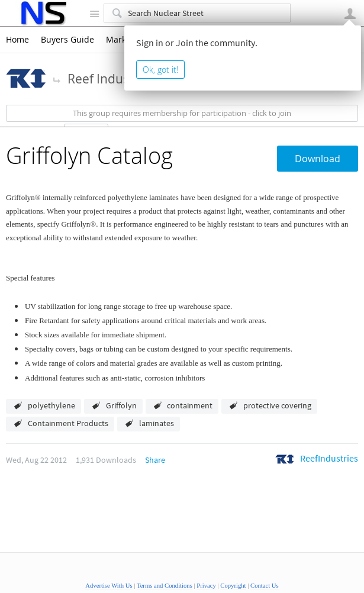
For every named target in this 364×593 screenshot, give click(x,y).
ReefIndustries (329, 458)
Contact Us (265, 586)
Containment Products (68, 423)
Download (318, 159)
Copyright (233, 586)
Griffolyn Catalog (89, 155)
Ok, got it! (160, 70)
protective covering (277, 405)
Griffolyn (121, 405)
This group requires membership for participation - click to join (182, 113)
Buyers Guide (67, 40)
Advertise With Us (109, 586)
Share (155, 460)
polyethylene (51, 405)
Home (17, 40)
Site (94, 14)
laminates (157, 423)
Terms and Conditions (165, 586)
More (57, 79)
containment (190, 405)
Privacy (206, 586)
